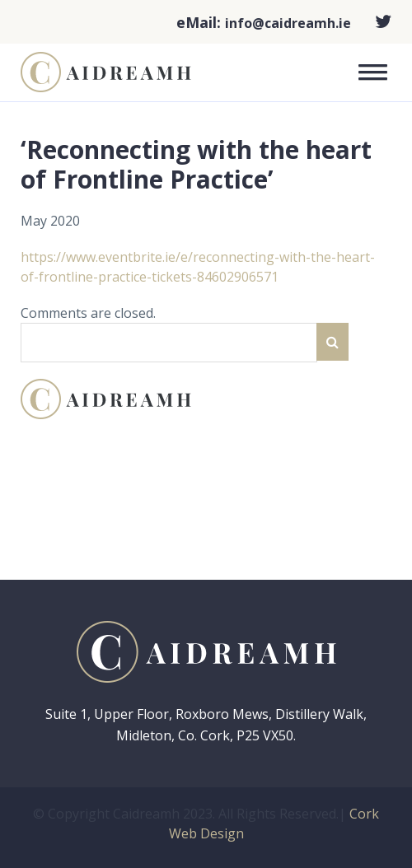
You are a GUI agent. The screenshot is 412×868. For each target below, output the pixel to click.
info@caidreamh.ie (288, 23)
